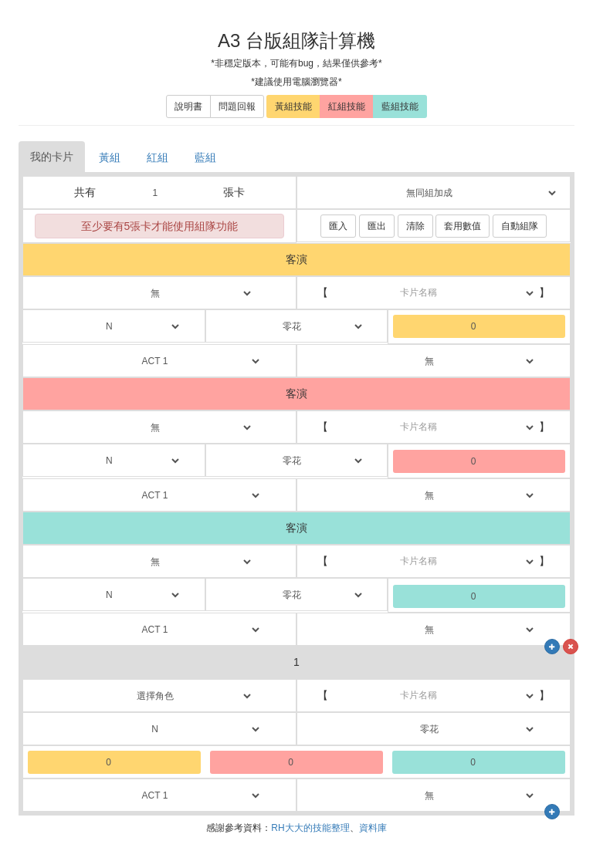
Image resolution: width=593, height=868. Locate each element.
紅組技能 (347, 106)
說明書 (188, 106)
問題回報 (237, 106)
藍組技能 (400, 106)
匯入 (338, 226)
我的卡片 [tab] (52, 157)
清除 (415, 226)
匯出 (377, 226)
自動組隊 (520, 226)
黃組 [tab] (110, 157)
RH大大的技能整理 (310, 828)
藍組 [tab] (205, 157)
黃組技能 (293, 106)
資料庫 (373, 828)
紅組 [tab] (158, 157)
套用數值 (463, 226)
